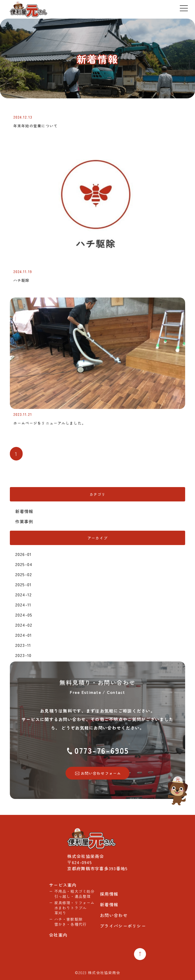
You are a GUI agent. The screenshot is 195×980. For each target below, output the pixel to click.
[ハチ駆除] (98, 264)
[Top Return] (140, 954)
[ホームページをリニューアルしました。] (98, 407)
